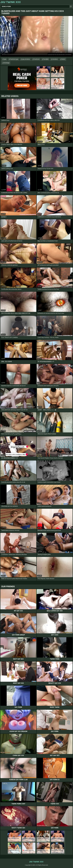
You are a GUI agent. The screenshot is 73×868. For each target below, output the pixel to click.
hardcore (37, 59)
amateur (55, 59)
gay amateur (26, 59)
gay (5, 59)
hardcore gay (14, 59)
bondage (7, 63)
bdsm (64, 59)
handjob (46, 59)
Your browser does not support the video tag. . (36, 36)
